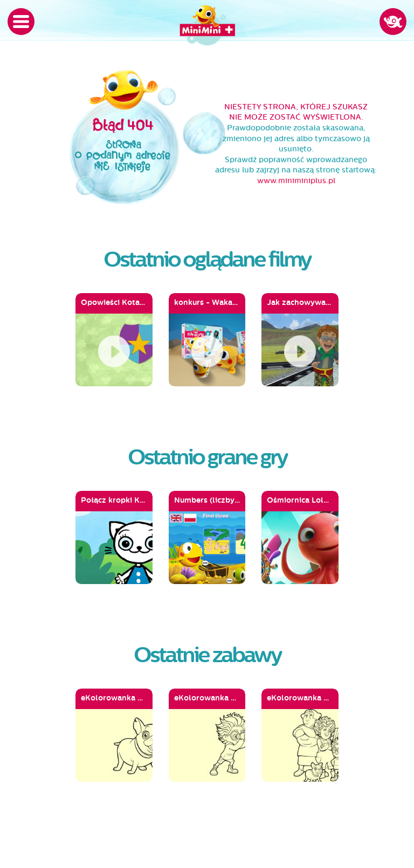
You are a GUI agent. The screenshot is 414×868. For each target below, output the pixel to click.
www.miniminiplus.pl (296, 181)
